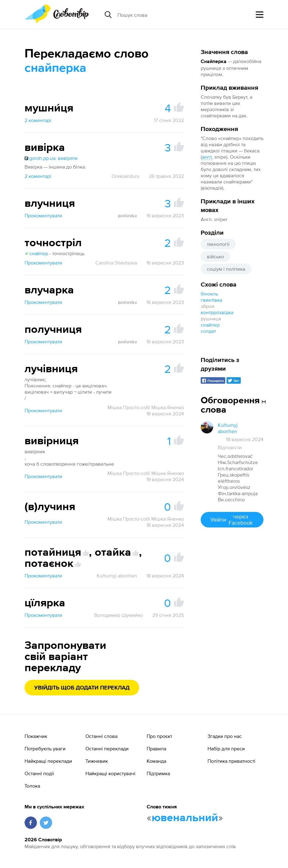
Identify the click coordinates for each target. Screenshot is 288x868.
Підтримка (158, 773)
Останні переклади (107, 748)
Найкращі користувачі (110, 773)
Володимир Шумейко (119, 615)
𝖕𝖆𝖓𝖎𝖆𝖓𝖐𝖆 (127, 215)
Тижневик (97, 761)
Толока (32, 786)
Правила (156, 748)
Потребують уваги (45, 748)
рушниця (211, 319)
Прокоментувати (43, 215)
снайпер (210, 325)
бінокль (209, 294)
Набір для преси (226, 748)
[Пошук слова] (165, 15)
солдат (208, 331)
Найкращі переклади (48, 761)
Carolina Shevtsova (116, 263)
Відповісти (230, 447)
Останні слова (101, 736)
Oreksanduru (126, 176)
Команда (156, 761)
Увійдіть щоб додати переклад (82, 688)
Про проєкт (159, 736)
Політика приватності (231, 761)
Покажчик (36, 736)
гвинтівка (211, 300)
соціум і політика (226, 269)
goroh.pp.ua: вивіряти (51, 158)
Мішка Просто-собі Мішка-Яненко (146, 407)
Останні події (39, 773)
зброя (208, 306)
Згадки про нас (225, 736)
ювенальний (185, 818)
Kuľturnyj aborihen (117, 576)
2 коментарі (38, 120)
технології (218, 244)
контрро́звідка (217, 312)
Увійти (232, 520)
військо (215, 256)
